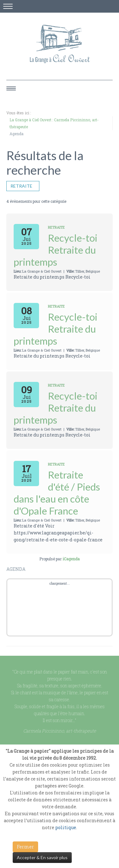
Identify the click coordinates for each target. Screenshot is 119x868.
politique (66, 827)
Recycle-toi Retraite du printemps (56, 250)
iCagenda (71, 559)
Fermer (25, 847)
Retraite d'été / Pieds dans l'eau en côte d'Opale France (57, 493)
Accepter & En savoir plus (42, 857)
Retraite (23, 186)
